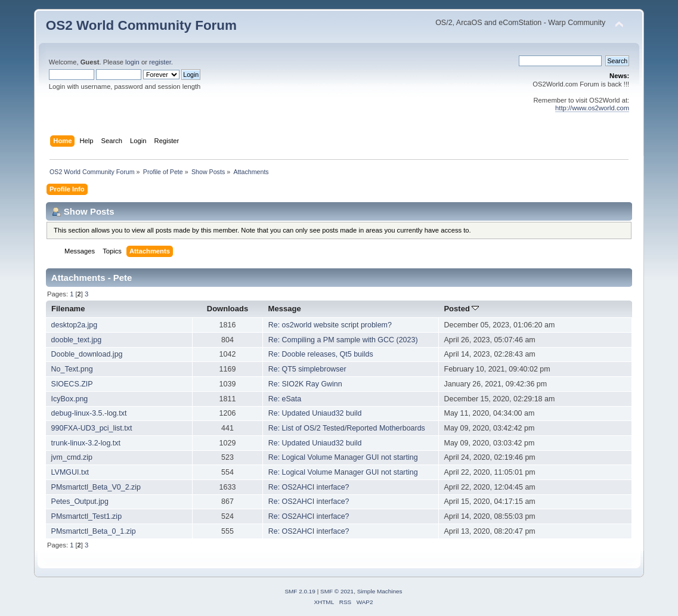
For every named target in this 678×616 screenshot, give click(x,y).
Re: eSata (285, 399)
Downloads (228, 309)
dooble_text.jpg (77, 340)
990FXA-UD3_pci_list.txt (92, 428)
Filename (68, 309)
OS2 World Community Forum (141, 25)
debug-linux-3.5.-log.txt (89, 413)
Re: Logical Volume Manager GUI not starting (343, 457)
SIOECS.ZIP (72, 384)
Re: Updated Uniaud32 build (315, 413)
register (160, 62)
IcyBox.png (70, 399)
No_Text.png (72, 369)
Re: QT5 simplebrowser (307, 369)
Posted (461, 309)
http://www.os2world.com (592, 108)
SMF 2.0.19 (300, 591)
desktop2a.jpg (75, 325)
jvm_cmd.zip (72, 457)
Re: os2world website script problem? (330, 325)
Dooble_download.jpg (87, 354)
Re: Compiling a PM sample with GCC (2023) (343, 340)
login (132, 62)
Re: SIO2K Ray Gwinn (305, 384)
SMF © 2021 (337, 591)
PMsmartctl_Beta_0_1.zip (94, 531)
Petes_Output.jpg (80, 502)
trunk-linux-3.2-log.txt (86, 443)
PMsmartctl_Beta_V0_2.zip (96, 487)
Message (285, 309)
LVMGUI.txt (70, 472)
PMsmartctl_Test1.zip (86, 516)
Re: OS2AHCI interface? (309, 487)
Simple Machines (380, 591)
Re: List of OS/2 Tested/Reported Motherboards (347, 428)
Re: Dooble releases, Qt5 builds (321, 354)
